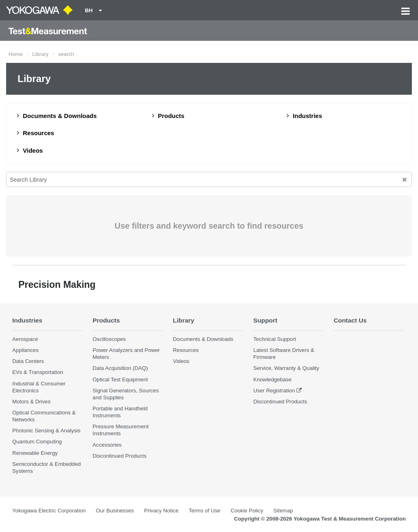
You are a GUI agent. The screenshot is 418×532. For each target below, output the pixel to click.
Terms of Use (205, 511)
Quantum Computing (37, 442)
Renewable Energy (35, 453)
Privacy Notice (161, 511)
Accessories (107, 445)
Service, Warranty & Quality (286, 368)
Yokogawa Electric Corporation (49, 511)
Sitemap (283, 511)
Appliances (26, 350)
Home (16, 54)
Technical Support (275, 339)
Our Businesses (115, 511)
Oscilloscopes (109, 339)
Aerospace (25, 339)
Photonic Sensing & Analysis (46, 431)
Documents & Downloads (203, 339)
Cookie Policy (247, 511)
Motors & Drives (31, 402)
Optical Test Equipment (120, 380)
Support (265, 320)
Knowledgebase (272, 380)
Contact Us (350, 320)
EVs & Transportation (38, 372)
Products (106, 320)
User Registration (274, 391)
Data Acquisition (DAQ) (120, 368)
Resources (186, 350)
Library (40, 54)
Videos (181, 361)
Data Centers (28, 361)
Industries (27, 320)
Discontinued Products (120, 456)
